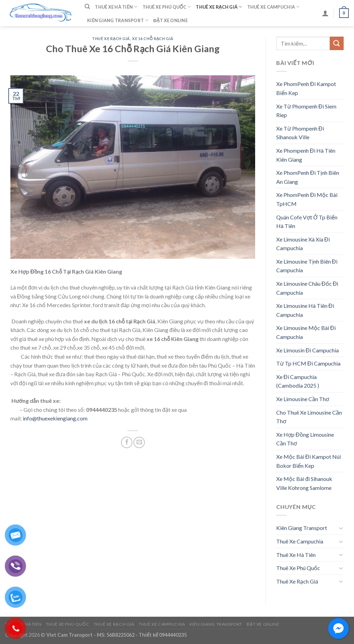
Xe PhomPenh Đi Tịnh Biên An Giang (308, 177)
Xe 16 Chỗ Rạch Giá (153, 39)
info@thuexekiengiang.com (55, 418)
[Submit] (337, 43)
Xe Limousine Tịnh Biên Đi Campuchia (307, 266)
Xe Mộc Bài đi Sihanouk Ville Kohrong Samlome (304, 483)
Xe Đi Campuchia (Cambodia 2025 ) (298, 381)
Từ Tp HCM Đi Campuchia (308, 363)
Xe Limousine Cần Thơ (303, 399)
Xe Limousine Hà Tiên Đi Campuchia (305, 310)
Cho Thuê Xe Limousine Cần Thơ (309, 417)
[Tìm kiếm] (87, 7)
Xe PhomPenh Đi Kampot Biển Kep (306, 88)
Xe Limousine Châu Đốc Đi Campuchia (307, 288)
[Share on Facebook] (127, 442)
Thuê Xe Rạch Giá (219, 7)
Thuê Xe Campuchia (273, 7)
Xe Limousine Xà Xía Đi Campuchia (303, 244)
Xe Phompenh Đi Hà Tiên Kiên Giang (306, 155)
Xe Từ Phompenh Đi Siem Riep (306, 111)
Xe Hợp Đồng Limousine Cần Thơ (305, 439)
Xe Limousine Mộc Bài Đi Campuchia (306, 332)
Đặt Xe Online (171, 20)
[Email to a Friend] (139, 442)
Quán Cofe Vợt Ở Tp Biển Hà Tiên (307, 222)
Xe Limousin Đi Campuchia (308, 350)
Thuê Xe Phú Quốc (167, 7)
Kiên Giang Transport (118, 20)
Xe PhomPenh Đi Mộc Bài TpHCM (307, 199)
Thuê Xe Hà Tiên (116, 7)
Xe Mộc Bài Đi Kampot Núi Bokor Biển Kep (309, 461)
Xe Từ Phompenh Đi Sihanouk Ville (300, 133)
